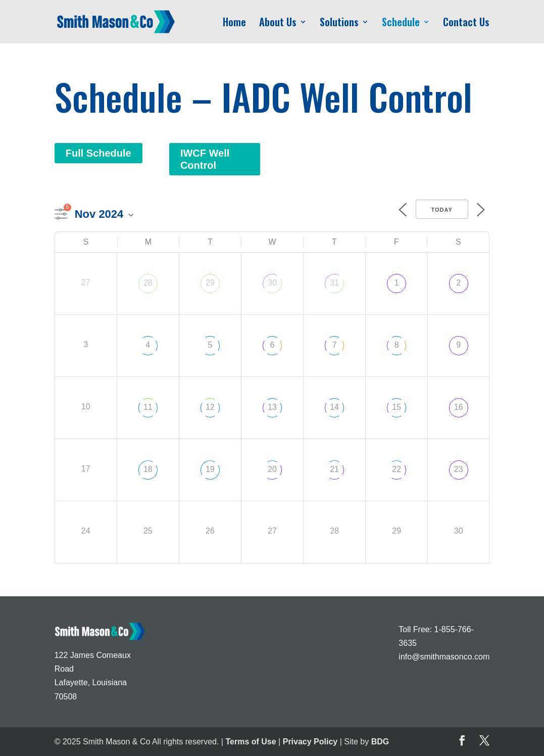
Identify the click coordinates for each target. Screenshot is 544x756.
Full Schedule (98, 153)
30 (272, 283)
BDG (380, 742)
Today (442, 210)
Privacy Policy (310, 742)
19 (210, 469)
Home (234, 24)
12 (210, 407)
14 (334, 407)
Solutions (339, 24)
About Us (278, 24)
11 (148, 407)
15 (397, 407)
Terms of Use (251, 742)
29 (210, 283)
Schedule (401, 24)
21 (334, 469)
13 (272, 407)
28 (148, 283)
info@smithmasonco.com (444, 657)
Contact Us (466, 24)
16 (459, 407)
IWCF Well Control (205, 159)
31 (334, 283)
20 (272, 469)
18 (148, 469)
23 (459, 469)
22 (397, 469)
